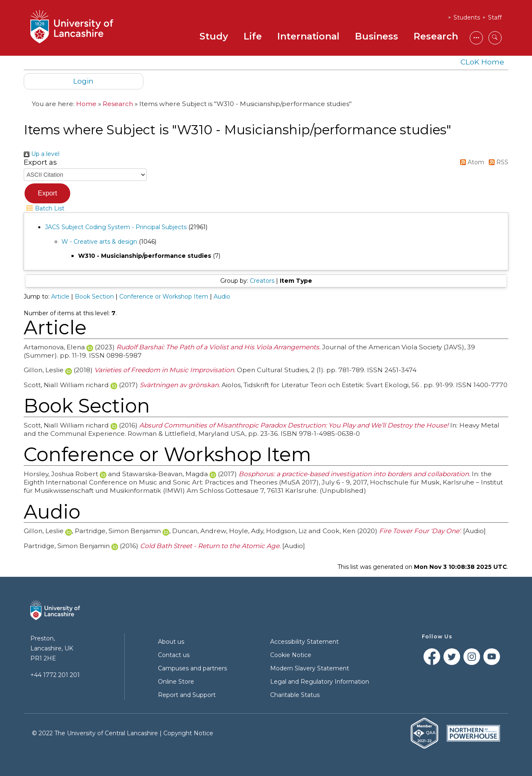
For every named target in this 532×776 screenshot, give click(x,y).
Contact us (174, 655)
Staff (495, 17)
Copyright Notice (188, 733)
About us (171, 642)
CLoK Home (482, 62)
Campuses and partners (192, 668)
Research (436, 36)
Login (83, 81)
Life (253, 36)
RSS (497, 162)
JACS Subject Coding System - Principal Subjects (116, 227)
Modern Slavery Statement (310, 668)
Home (86, 104)
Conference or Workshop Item (164, 297)
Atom (471, 162)
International (308, 36)
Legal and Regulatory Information (320, 682)
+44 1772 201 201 (55, 675)
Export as (40, 162)
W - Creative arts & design (99, 242)
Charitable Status (295, 695)
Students (467, 17)
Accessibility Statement (304, 642)
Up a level (42, 154)
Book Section (94, 297)
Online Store (176, 682)
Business (377, 36)
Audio (222, 297)
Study (214, 36)
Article (60, 297)
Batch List (44, 208)
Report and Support (187, 695)
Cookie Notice (291, 655)
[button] (47, 193)
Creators (262, 281)
